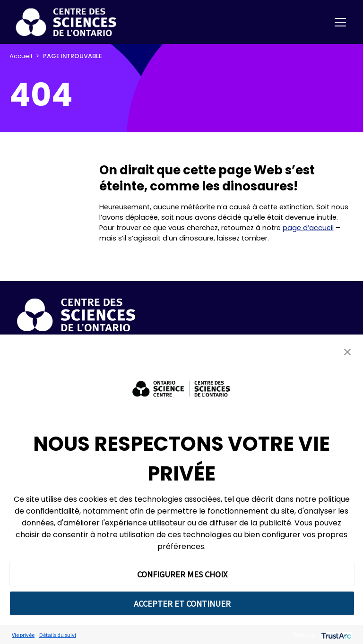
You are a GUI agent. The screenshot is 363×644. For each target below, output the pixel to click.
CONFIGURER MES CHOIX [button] (182, 574)
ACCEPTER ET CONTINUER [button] (182, 604)
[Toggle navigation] (340, 22)
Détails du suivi (58, 635)
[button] (347, 352)
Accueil (21, 56)
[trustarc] (335, 635)
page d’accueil (308, 228)
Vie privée (23, 635)
